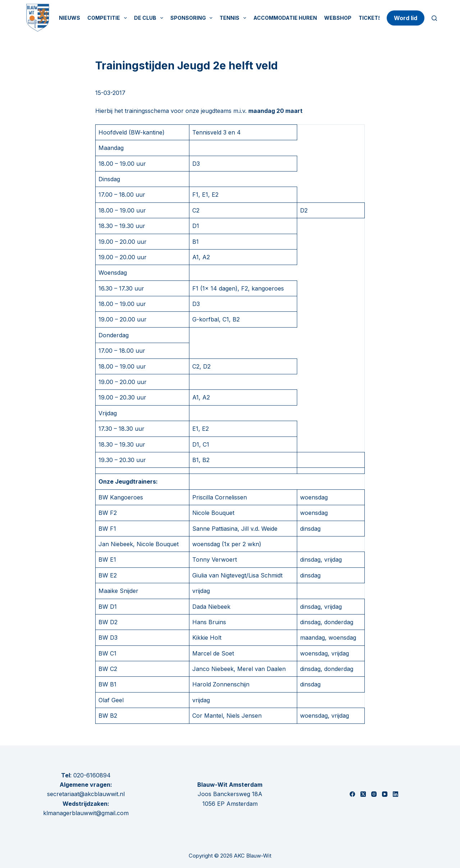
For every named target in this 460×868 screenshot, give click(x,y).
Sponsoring (193, 18)
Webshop (338, 18)
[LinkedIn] (395, 794)
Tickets (370, 18)
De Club (150, 18)
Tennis (234, 18)
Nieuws (70, 18)
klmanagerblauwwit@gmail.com (86, 813)
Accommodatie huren (285, 18)
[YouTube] (385, 794)
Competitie (109, 18)
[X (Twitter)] (363, 794)
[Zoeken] (434, 18)
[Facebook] (352, 794)
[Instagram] (374, 794)
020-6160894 (92, 775)
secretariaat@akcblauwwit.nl (86, 794)
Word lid (406, 18)
